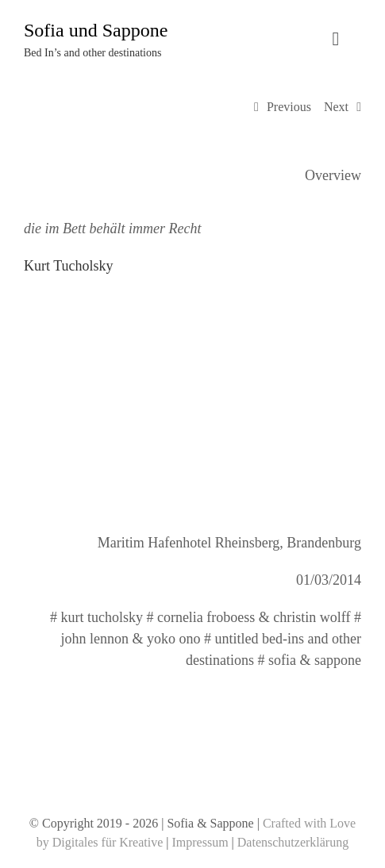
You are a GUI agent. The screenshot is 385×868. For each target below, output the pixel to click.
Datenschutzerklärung (293, 842)
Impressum (200, 842)
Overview (333, 175)
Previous (289, 107)
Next (336, 107)
